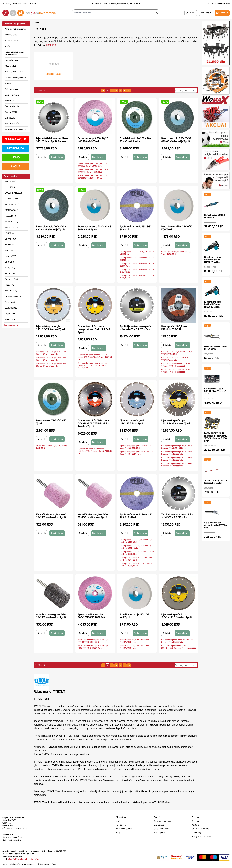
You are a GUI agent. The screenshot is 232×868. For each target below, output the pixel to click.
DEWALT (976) (11, 239)
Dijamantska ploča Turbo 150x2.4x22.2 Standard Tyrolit (177, 616)
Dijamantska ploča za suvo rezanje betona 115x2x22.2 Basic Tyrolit (94, 329)
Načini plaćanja (161, 832)
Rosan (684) (10, 302)
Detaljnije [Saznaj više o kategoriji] (51, 45)
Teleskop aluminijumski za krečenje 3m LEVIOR (215, 482)
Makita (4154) (11, 181)
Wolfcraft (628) (11, 308)
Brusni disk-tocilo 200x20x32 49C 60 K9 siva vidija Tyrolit (176, 140)
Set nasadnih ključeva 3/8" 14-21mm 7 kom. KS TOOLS (215, 391)
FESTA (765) (10, 273)
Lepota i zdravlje (12, 60)
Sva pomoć (159, 825)
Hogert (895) (10, 256)
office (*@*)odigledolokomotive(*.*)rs (23, 859)
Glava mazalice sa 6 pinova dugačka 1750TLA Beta (216, 525)
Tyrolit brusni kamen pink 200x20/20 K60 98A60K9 (91, 616)
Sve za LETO (10, 118)
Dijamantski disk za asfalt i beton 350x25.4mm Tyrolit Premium (53, 140)
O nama (195, 821)
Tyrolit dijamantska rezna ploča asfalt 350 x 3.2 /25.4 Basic (177, 516)
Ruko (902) (10, 250)
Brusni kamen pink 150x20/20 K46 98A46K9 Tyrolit (93, 140)
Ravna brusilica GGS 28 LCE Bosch (214, 216)
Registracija (121, 825)
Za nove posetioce (162, 821)
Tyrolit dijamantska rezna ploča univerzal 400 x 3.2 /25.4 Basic (135, 328)
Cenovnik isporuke (200, 829)
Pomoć (33, 3)
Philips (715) (10, 285)
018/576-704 (111, 3)
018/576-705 (123, 3)
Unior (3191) (10, 187)
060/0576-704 (135, 3)
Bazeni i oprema (12, 40)
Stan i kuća (9, 100)
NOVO (15, 157)
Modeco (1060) (11, 227)
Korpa (119, 832)
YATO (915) (10, 245)
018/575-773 (99, 3)
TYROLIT (38, 22)
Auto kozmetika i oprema (15, 29)
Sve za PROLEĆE (12, 124)
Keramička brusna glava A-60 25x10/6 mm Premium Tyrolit (93, 516)
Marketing (7, 3)
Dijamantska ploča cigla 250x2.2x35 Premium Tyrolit (176, 422)
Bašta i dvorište (11, 35)
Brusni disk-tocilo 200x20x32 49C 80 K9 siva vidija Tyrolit (51, 228)
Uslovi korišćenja (162, 829)
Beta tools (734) (12, 279)
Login (119, 821)
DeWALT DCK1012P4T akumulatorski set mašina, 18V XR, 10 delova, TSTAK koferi (216, 437)
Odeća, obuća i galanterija (16, 78)
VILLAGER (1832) (12, 204)
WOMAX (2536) (12, 199)
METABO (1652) (12, 210)
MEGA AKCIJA (15, 139)
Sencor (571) (10, 319)
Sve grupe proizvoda (201, 836)
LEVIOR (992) (11, 233)
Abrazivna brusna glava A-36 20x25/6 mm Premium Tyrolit (51, 616)
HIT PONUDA (16, 148)
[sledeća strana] (129, 90)
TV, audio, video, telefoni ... (16, 129)
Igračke (8, 46)
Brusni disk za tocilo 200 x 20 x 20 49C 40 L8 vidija (135, 140)
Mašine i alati (10, 66)
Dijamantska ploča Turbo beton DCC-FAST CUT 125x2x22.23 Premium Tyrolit (94, 423)
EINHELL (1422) (11, 222)
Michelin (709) (11, 291)
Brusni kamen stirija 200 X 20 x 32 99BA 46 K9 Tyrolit (95, 228)
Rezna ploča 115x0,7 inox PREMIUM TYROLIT (174, 328)
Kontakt (195, 825)
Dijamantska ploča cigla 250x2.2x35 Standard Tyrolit (51, 328)
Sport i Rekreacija (12, 95)
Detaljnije (42, 157)
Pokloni (8, 83)
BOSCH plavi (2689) (13, 193)
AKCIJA (15, 166)
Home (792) (10, 268)
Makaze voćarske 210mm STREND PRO (216, 348)
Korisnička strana (21, 3)
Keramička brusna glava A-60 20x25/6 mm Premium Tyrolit (51, 516)
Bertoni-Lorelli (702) (13, 296)
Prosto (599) (10, 314)
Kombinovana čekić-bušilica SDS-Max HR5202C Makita (213, 260)
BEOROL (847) (11, 262)
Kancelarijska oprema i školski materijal (14, 53)
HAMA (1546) (11, 216)
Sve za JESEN (11, 112)
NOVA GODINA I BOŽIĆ (15, 72)
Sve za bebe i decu (13, 106)
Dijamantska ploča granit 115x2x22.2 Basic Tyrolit (132, 422)
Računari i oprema (12, 89)
